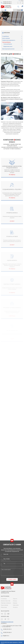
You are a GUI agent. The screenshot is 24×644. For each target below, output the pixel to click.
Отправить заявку (12, 579)
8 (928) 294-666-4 (7, 3)
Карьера (15, 603)
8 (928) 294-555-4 (7, 2)
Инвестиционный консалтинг (8, 49)
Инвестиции (4, 607)
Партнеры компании (6, 603)
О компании (4, 599)
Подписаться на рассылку (7, 622)
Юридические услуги (8, 46)
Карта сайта (16, 605)
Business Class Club (6, 601)
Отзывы (15, 601)
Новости (15, 599)
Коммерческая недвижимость (9, 40)
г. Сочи (22, 1)
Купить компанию (6, 38)
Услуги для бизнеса (6, 42)
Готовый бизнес (6, 36)
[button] (3, 10)
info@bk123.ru (6, 636)
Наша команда (4, 605)
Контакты (15, 607)
